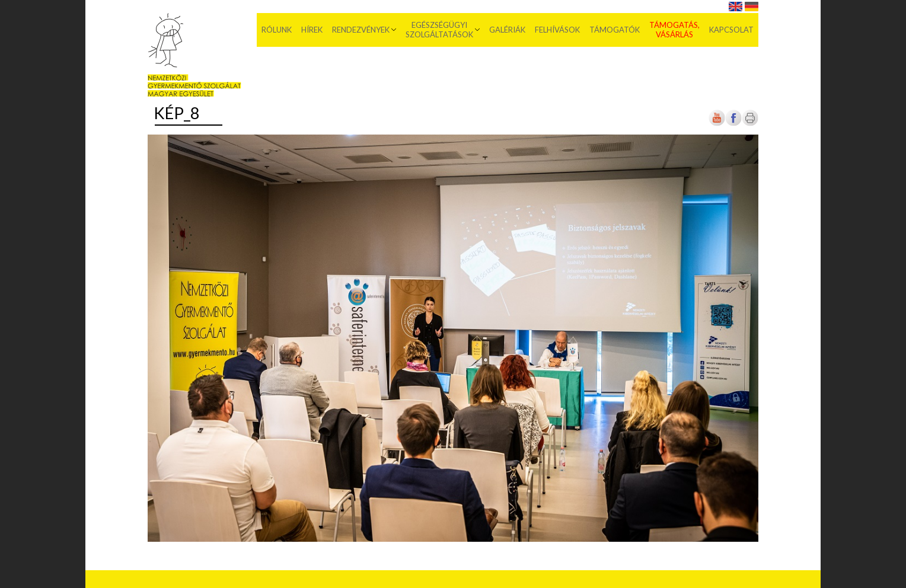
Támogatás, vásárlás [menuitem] (674, 30)
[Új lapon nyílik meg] (733, 124)
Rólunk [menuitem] (277, 30)
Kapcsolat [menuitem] (731, 30)
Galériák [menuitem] (507, 30)
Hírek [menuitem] (312, 30)
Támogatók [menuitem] (615, 30)
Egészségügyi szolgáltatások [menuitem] (439, 30)
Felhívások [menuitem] (557, 30)
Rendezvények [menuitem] (361, 30)
